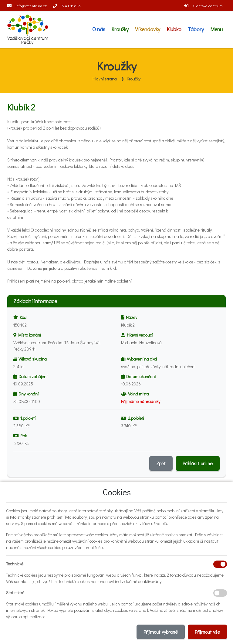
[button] (216, 30)
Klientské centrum (208, 6)
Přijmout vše (207, 632)
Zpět (161, 463)
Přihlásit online (198, 463)
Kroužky (134, 79)
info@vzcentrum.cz (31, 6)
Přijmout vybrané (161, 632)
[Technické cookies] (220, 564)
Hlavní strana (105, 79)
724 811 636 (71, 6)
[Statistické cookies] (220, 593)
